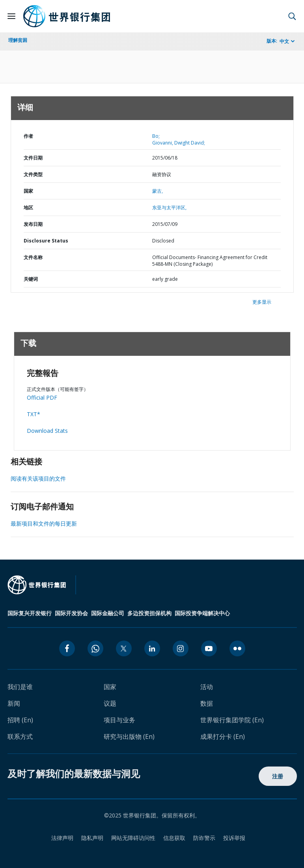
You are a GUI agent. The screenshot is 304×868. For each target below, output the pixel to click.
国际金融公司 (108, 613)
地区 (28, 208)
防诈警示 (204, 838)
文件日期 (33, 158)
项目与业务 (119, 720)
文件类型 (33, 174)
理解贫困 (18, 40)
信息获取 (174, 838)
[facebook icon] (67, 648)
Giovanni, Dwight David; (179, 143)
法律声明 (62, 838)
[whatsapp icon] (95, 648)
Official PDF (42, 397)
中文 (284, 41)
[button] (292, 16)
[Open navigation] (11, 16)
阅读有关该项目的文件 (38, 478)
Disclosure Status (46, 241)
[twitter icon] (124, 648)
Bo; (156, 136)
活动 (207, 687)
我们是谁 (20, 687)
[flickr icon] (237, 648)
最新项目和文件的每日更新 (44, 523)
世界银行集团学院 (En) (232, 720)
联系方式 (20, 736)
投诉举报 (234, 838)
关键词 (31, 279)
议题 (110, 703)
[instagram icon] (181, 648)
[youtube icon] (209, 648)
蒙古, (158, 191)
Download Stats (47, 431)
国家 (28, 191)
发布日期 (33, 224)
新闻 (14, 703)
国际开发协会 (71, 613)
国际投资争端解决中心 (202, 613)
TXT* (34, 414)
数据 (207, 703)
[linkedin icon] (152, 648)
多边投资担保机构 (149, 613)
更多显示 (262, 302)
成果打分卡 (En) (223, 736)
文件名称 (33, 257)
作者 (28, 136)
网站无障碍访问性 (133, 838)
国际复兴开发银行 (30, 613)
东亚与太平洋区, (169, 208)
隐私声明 (92, 838)
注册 (278, 776)
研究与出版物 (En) (129, 736)
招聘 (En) (20, 720)
